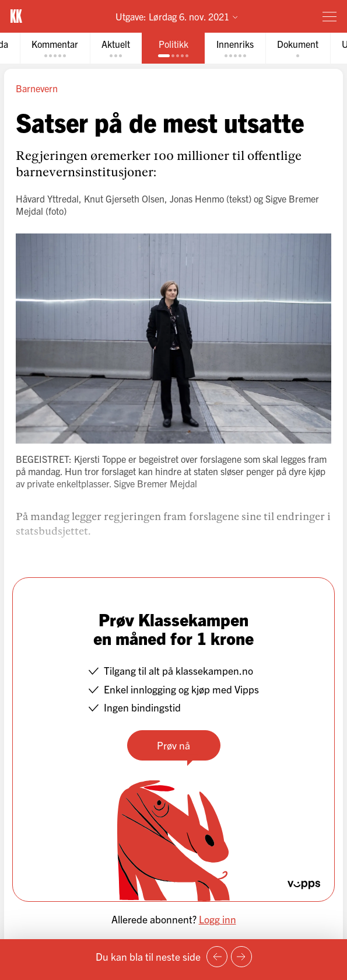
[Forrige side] (217, 957)
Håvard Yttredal (47, 198)
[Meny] (330, 16)
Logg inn (218, 919)
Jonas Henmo (197, 198)
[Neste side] (241, 957)
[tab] (55, 48)
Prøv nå (173, 745)
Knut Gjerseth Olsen (124, 198)
